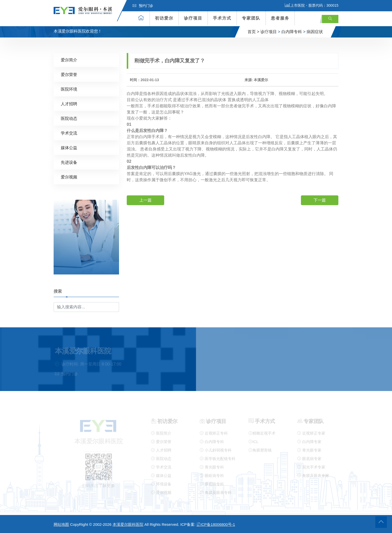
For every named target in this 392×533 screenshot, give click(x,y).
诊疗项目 (193, 18)
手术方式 (222, 18)
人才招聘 (69, 104)
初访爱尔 (164, 18)
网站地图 (61, 524)
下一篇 (320, 200)
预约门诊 (143, 6)
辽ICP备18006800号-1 (216, 524)
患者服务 (280, 18)
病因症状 (315, 32)
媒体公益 (69, 147)
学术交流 (69, 133)
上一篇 (145, 200)
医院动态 (69, 118)
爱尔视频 (69, 177)
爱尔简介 (69, 60)
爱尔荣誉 (69, 74)
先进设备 (69, 162)
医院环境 (69, 89)
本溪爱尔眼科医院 (128, 524)
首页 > (253, 32)
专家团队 (251, 18)
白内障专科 (292, 32)
